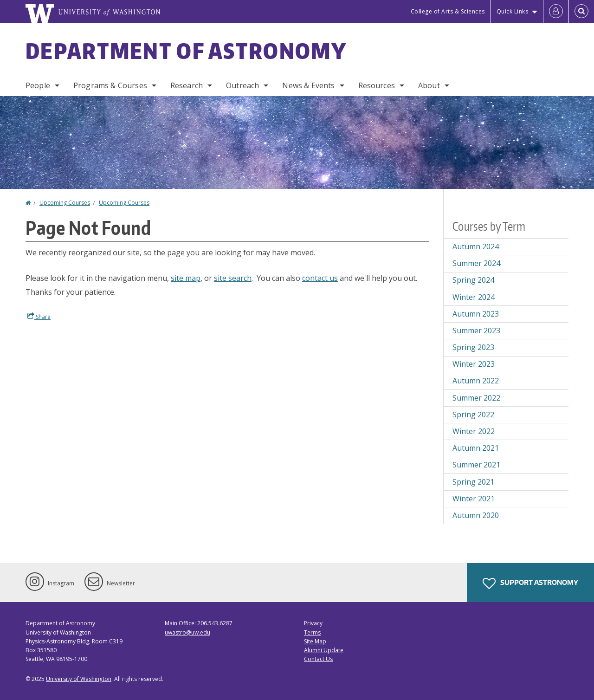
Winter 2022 (474, 431)
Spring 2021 (473, 482)
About (429, 85)
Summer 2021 (476, 465)
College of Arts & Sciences (448, 11)
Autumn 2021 (476, 448)
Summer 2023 (476, 331)
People (38, 85)
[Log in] (556, 12)
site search (233, 278)
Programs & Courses (110, 85)
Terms (312, 632)
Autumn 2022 (476, 381)
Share (39, 317)
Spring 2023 (473, 347)
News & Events (308, 85)
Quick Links (513, 11)
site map (186, 278)
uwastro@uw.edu (187, 632)
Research (187, 85)
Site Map (315, 641)
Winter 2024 (474, 297)
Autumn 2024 (476, 246)
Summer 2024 (476, 263)
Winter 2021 (474, 499)
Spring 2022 (473, 415)
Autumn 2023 (476, 314)
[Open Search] (581, 12)
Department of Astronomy (186, 51)
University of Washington (79, 679)
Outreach (242, 85)
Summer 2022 (476, 398)
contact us (320, 278)
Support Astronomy (530, 583)
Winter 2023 (474, 364)
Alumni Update (324, 650)
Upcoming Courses (65, 203)
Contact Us (318, 659)
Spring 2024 (473, 280)
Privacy (313, 623)
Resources (377, 85)
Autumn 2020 (476, 515)
